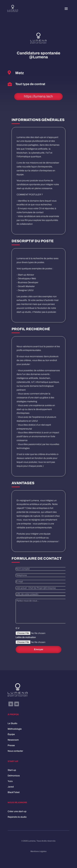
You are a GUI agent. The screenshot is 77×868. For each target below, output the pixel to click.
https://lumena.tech (38, 96)
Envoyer (39, 649)
